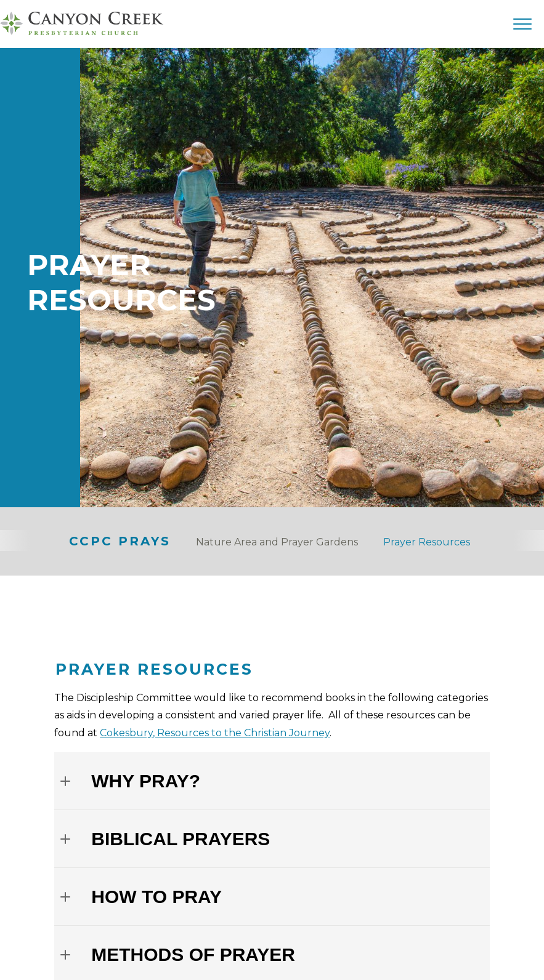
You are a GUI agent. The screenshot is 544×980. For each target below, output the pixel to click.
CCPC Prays (120, 541)
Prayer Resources (427, 542)
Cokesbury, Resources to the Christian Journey (215, 733)
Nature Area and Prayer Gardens (277, 542)
